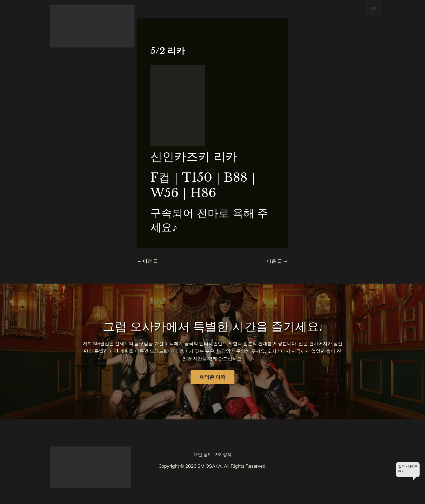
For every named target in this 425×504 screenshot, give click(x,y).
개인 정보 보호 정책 (213, 454)
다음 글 (277, 261)
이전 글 (148, 261)
